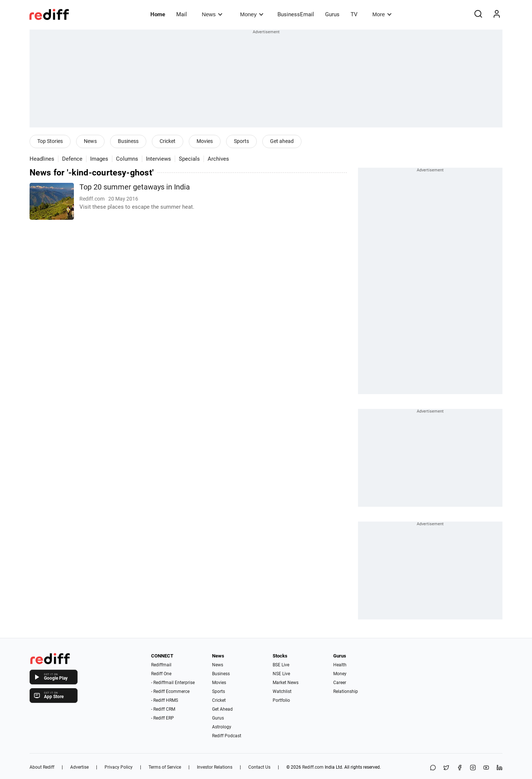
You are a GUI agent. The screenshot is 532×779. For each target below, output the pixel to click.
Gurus (332, 14)
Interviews (158, 159)
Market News (286, 683)
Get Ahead (222, 709)
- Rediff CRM (163, 709)
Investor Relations (215, 767)
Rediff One (161, 674)
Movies (205, 141)
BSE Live (281, 665)
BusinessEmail (296, 14)
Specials (189, 159)
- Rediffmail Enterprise (173, 683)
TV (354, 14)
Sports (241, 141)
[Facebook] (460, 768)
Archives (218, 159)
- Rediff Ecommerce (170, 691)
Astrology (222, 727)
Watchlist (282, 691)
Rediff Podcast (227, 736)
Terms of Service (165, 767)
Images (99, 159)
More (382, 14)
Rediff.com (313, 767)
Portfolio (281, 700)
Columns (127, 159)
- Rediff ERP (163, 718)
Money (252, 14)
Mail (182, 14)
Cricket (168, 141)
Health (340, 665)
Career (340, 683)
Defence (72, 159)
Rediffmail (161, 665)
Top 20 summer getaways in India (135, 187)
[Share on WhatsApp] (433, 768)
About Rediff (42, 767)
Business (128, 141)
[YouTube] (486, 768)
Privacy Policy (119, 767)
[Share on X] (446, 768)
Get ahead (282, 141)
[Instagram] (473, 768)
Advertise (79, 767)
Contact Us (259, 767)
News (212, 14)
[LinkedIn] (499, 768)
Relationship (346, 691)
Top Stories (50, 141)
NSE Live (281, 674)
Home (158, 14)
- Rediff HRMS (165, 700)
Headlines (42, 159)
